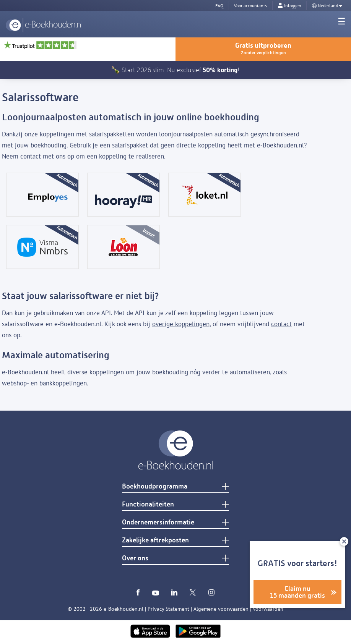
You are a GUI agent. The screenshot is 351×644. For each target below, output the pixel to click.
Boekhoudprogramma (155, 486)
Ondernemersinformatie (158, 522)
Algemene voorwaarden (221, 609)
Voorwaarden (268, 609)
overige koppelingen (181, 324)
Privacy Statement (168, 609)
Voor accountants (250, 6)
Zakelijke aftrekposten (155, 540)
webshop (14, 383)
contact (31, 156)
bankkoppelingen (63, 383)
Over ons (135, 558)
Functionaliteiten (148, 504)
